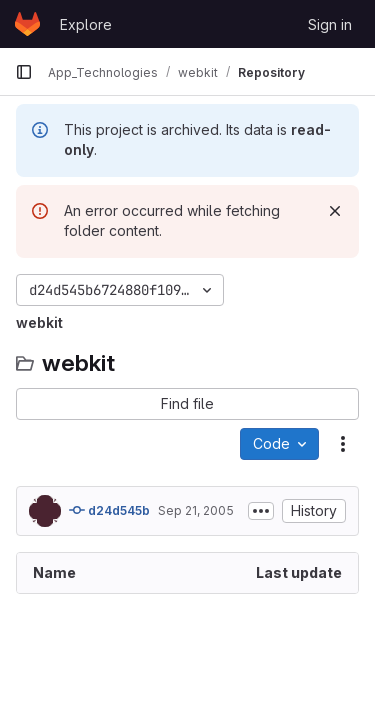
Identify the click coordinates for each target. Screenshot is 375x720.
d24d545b (109, 510)
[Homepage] (27, 24)
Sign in (330, 24)
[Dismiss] (335, 211)
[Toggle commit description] (261, 511)
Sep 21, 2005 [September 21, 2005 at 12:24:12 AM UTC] (196, 510)
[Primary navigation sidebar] (24, 72)
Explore (86, 24)
